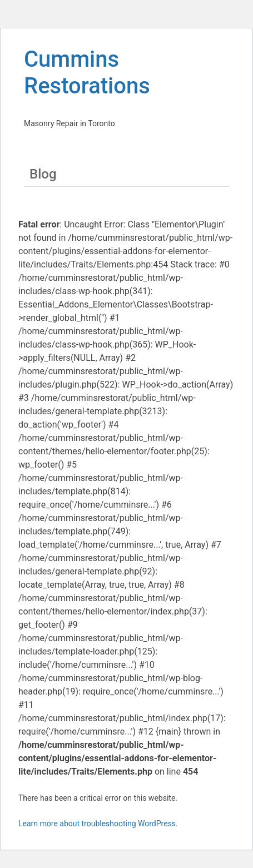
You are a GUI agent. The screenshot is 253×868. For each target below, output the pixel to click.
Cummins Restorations (87, 73)
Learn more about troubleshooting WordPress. (98, 824)
